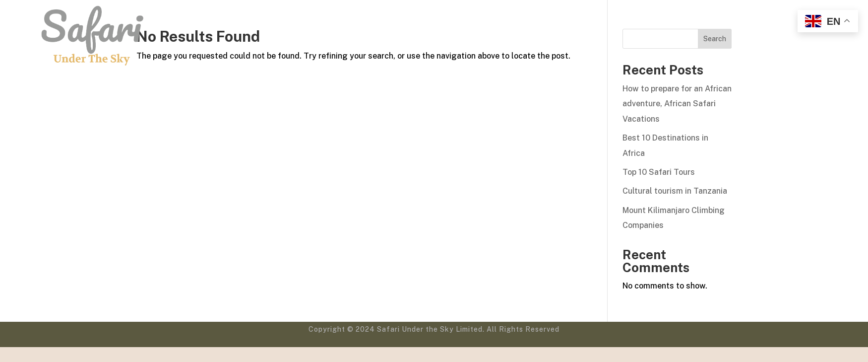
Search (715, 39)
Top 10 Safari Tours (659, 172)
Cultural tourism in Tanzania (675, 191)
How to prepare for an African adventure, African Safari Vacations (677, 104)
